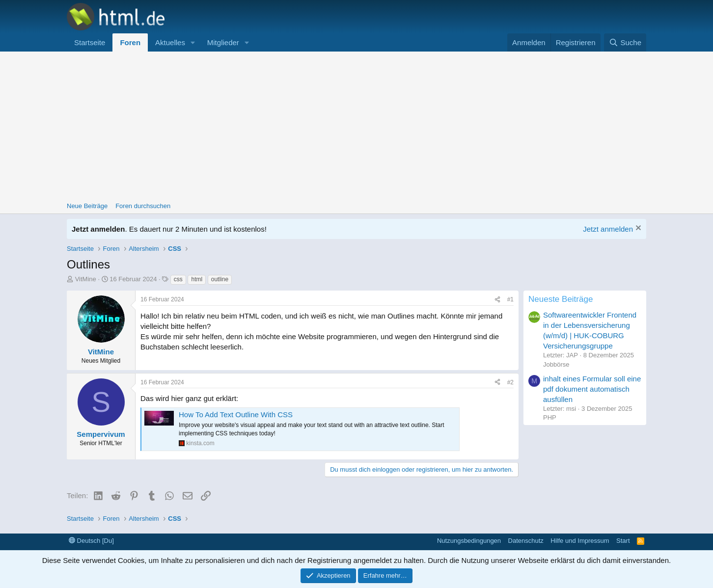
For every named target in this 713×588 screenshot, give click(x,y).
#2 (510, 382)
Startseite (90, 42)
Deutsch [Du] (91, 541)
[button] (193, 42)
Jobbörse (556, 364)
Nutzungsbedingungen (469, 541)
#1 (510, 299)
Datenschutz (526, 541)
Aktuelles (170, 42)
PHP (550, 417)
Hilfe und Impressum (580, 541)
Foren (130, 42)
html (197, 279)
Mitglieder (223, 42)
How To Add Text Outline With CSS (236, 414)
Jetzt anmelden (608, 229)
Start (623, 541)
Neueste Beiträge (561, 299)
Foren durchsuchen (143, 206)
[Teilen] (497, 300)
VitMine (86, 279)
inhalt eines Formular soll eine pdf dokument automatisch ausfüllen (592, 389)
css (178, 279)
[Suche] (625, 42)
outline (220, 279)
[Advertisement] (356, 125)
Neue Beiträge (87, 206)
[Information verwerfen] (637, 229)
